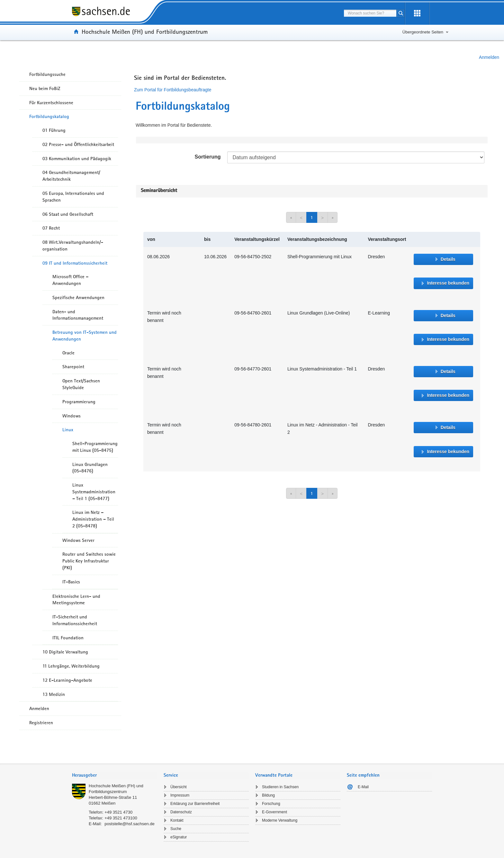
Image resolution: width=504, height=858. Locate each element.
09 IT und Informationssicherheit (75, 263)
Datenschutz (181, 812)
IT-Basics (71, 582)
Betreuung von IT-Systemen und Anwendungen (85, 336)
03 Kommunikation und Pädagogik (77, 159)
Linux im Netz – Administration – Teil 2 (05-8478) (93, 519)
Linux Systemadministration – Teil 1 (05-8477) (94, 492)
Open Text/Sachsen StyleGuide (81, 384)
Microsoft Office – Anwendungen (70, 280)
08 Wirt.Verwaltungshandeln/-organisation (73, 246)
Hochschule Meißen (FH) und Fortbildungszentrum (145, 32)
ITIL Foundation (68, 638)
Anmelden (489, 57)
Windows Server (78, 540)
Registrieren (41, 723)
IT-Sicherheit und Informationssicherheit (75, 620)
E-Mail (363, 787)
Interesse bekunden (448, 283)
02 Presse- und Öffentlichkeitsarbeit (78, 144)
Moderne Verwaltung (280, 820)
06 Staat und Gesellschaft (68, 214)
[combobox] (370, 13)
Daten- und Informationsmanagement (78, 315)
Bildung (268, 795)
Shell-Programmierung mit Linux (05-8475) (95, 447)
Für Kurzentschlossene (51, 103)
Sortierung (208, 157)
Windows (72, 416)
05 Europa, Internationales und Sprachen (73, 197)
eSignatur (179, 837)
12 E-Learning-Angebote (67, 680)
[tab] (115, 776)
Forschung (271, 804)
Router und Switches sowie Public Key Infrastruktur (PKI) (89, 561)
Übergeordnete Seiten (423, 32)
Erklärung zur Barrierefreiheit (195, 804)
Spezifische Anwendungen (78, 297)
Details (448, 259)
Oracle (68, 353)
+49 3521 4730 (118, 812)
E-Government (274, 812)
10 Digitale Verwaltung (65, 652)
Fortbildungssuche (47, 74)
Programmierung (79, 402)
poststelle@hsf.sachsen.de (130, 824)
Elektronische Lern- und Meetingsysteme (76, 600)
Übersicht (179, 787)
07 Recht (51, 228)
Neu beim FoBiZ (45, 88)
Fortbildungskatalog (49, 116)
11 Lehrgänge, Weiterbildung (71, 666)
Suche (176, 829)
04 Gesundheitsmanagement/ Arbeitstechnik (71, 176)
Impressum (180, 795)
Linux (68, 430)
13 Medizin (54, 694)
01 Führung (54, 130)
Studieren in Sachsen (280, 787)
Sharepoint (73, 367)
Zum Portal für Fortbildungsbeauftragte (173, 90)
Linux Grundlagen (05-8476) (90, 468)
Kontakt (177, 820)
